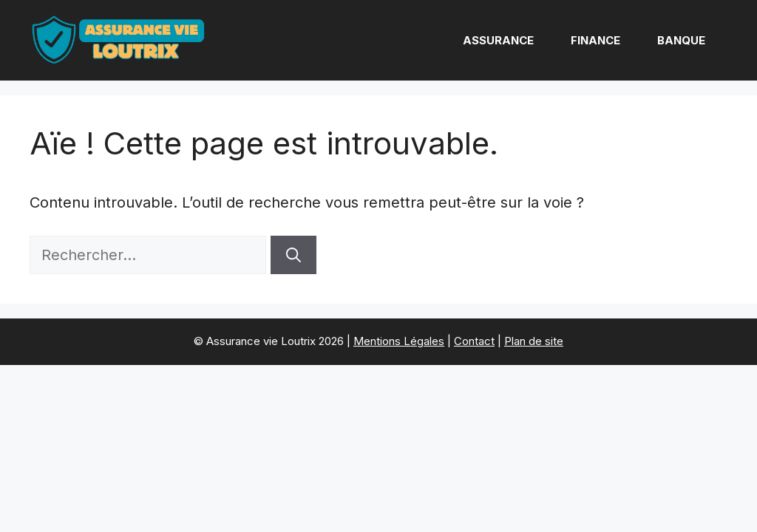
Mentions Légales (399, 341)
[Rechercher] (293, 255)
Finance (595, 40)
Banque (681, 40)
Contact (474, 341)
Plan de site (534, 341)
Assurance (498, 40)
